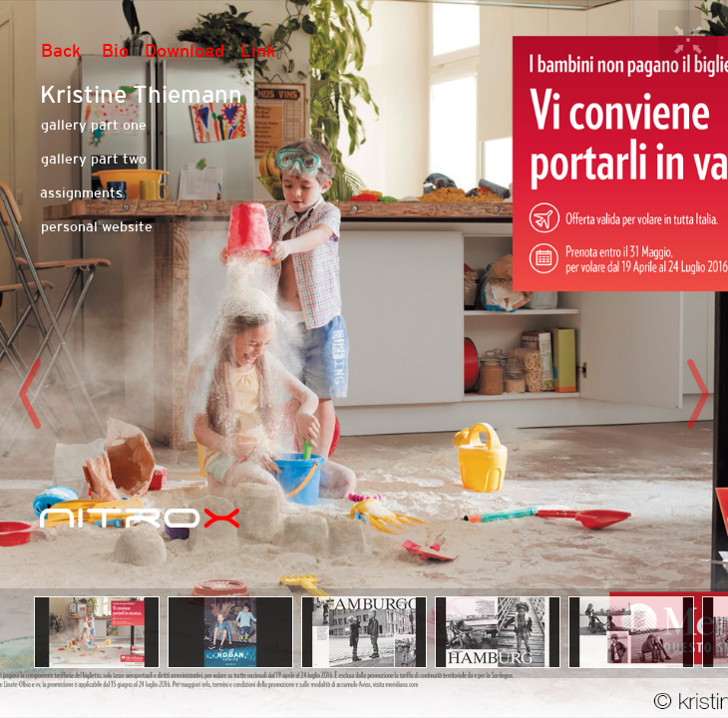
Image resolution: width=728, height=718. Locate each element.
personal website (97, 226)
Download (184, 50)
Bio (115, 50)
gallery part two (94, 159)
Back (61, 50)
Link (258, 50)
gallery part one (94, 125)
